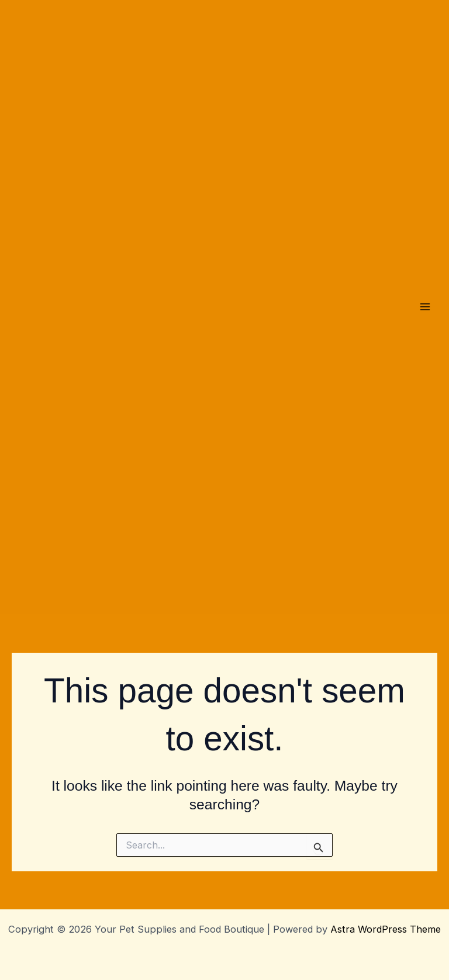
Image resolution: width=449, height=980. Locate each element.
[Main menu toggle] (425, 307)
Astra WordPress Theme (386, 929)
